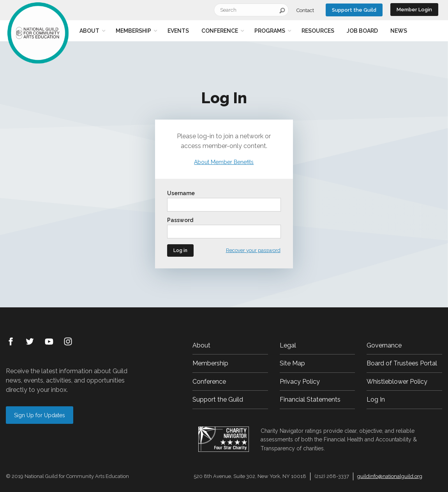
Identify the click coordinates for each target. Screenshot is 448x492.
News (399, 31)
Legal (288, 345)
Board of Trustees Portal (402, 363)
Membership (133, 31)
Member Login (414, 10)
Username (181, 193)
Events (178, 31)
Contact (305, 10)
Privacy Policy (300, 382)
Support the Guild (354, 10)
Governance (384, 345)
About (89, 31)
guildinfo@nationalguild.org (390, 476)
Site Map (292, 363)
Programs (270, 31)
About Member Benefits (224, 162)
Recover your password (253, 250)
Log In (376, 399)
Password (180, 220)
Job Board (362, 31)
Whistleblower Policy (397, 382)
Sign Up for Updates (40, 415)
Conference (220, 31)
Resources (318, 31)
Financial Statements (310, 399)
